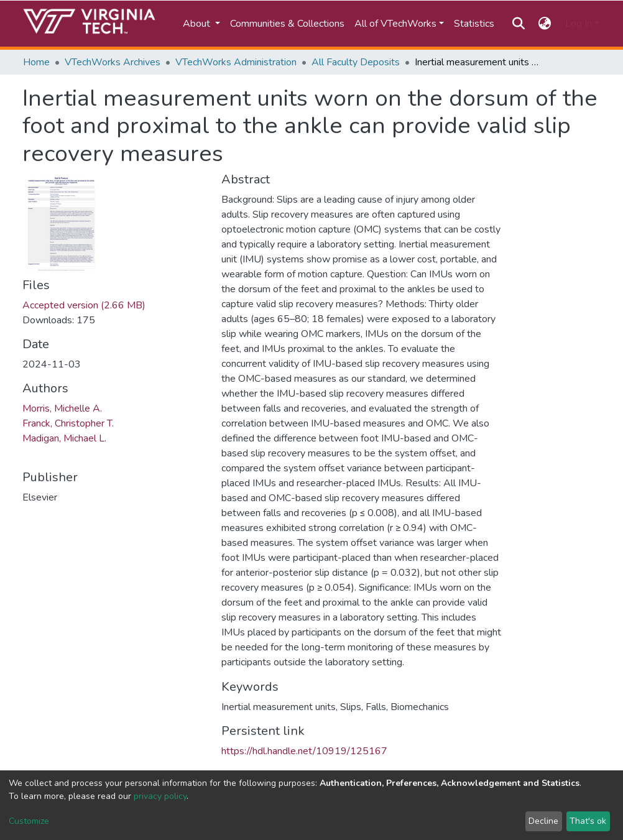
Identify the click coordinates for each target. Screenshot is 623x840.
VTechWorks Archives (113, 62)
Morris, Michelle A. (62, 408)
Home (36, 62)
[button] (545, 24)
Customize (29, 821)
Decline (543, 821)
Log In (579, 24)
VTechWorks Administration (236, 62)
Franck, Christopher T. (68, 423)
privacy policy (160, 796)
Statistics (474, 24)
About (198, 24)
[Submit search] (518, 24)
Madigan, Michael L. (64, 438)
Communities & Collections (287, 24)
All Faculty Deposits (356, 62)
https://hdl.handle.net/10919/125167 (304, 751)
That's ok (588, 821)
